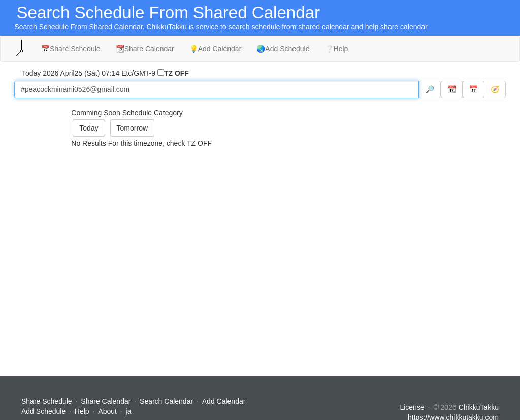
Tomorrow (132, 128)
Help (82, 411)
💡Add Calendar (216, 49)
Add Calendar (224, 401)
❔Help (337, 49)
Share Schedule (47, 401)
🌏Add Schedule (283, 49)
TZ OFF (176, 73)
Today (89, 128)
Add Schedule (43, 411)
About (107, 411)
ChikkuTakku (479, 407)
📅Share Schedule (71, 49)
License (412, 407)
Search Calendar (167, 401)
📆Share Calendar (145, 49)
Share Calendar (106, 401)
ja (129, 411)
